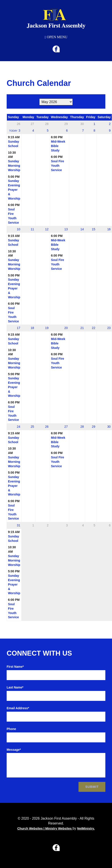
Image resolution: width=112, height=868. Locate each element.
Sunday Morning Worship (14, 166)
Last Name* (15, 687)
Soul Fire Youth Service (58, 166)
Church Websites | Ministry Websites (45, 828)
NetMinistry (85, 828)
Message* (14, 750)
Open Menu (56, 37)
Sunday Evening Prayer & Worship (14, 190)
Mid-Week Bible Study (58, 146)
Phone (11, 729)
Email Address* (18, 708)
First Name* (15, 667)
